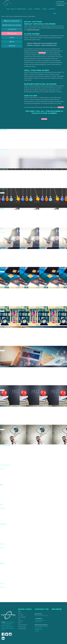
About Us (13, 9)
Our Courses (21, 615)
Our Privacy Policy (22, 627)
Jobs (19, 619)
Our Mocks (52, 9)
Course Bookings (22, 617)
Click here (2, 587)
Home (8, 9)
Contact (44, 9)
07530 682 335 (61, 5)
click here (2, 548)
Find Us (20, 623)
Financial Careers (21, 9)
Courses (30, 9)
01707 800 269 (60, 2)
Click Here (2, 153)
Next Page (44, 119)
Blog (55, 13)
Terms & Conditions (22, 629)
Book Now (37, 9)
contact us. (61, 107)
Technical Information (23, 625)
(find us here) (42, 53)
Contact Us (20, 621)
